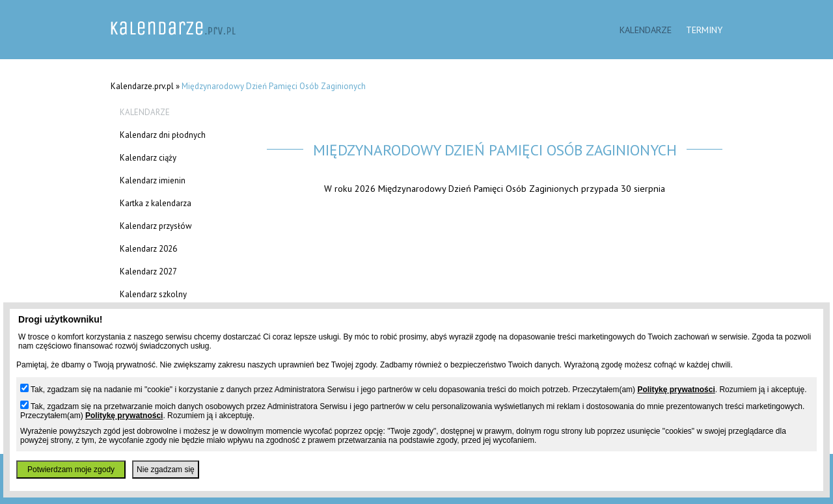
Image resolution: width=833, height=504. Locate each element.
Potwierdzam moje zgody (71, 470)
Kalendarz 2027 (148, 272)
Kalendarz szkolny (153, 294)
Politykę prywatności (676, 390)
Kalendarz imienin (153, 180)
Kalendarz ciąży (148, 158)
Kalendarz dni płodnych (163, 135)
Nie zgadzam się (166, 470)
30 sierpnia (643, 188)
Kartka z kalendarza (156, 203)
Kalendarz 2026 (148, 249)
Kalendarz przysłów (156, 226)
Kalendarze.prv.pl (142, 86)
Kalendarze (646, 30)
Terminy (704, 30)
